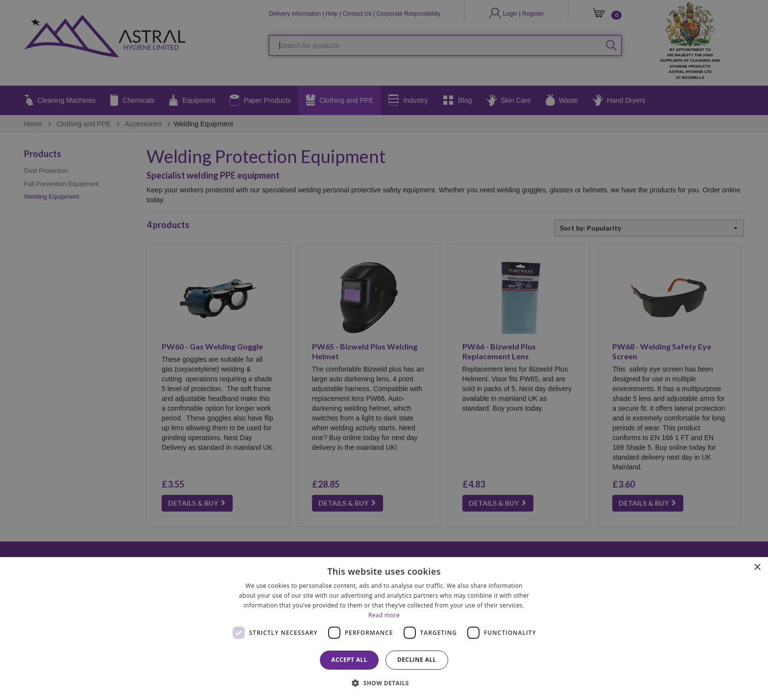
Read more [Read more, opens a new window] (384, 615)
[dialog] (384, 629)
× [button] (757, 568)
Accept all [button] (349, 660)
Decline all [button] (417, 660)
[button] (384, 683)
